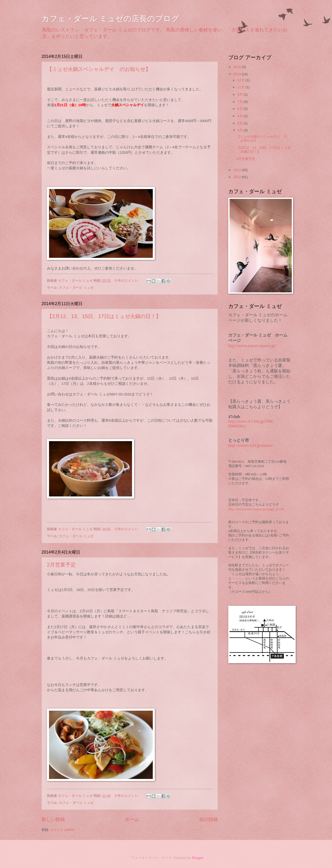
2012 (238, 177)
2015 (238, 67)
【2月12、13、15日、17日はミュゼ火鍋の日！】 (104, 316)
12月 (241, 80)
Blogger (198, 858)
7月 (240, 102)
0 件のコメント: (127, 281)
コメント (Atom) (62, 830)
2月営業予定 (61, 565)
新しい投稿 (53, 819)
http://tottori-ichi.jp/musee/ (251, 445)
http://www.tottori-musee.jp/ (252, 346)
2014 (238, 74)
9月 (240, 94)
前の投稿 (209, 819)
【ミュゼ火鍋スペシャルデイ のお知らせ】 (99, 69)
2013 (238, 170)
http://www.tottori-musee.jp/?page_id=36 (256, 509)
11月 (241, 87)
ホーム (132, 819)
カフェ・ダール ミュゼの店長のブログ (110, 19)
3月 (240, 123)
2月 (240, 130)
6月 (240, 109)
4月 (240, 116)
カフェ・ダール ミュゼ (76, 288)
